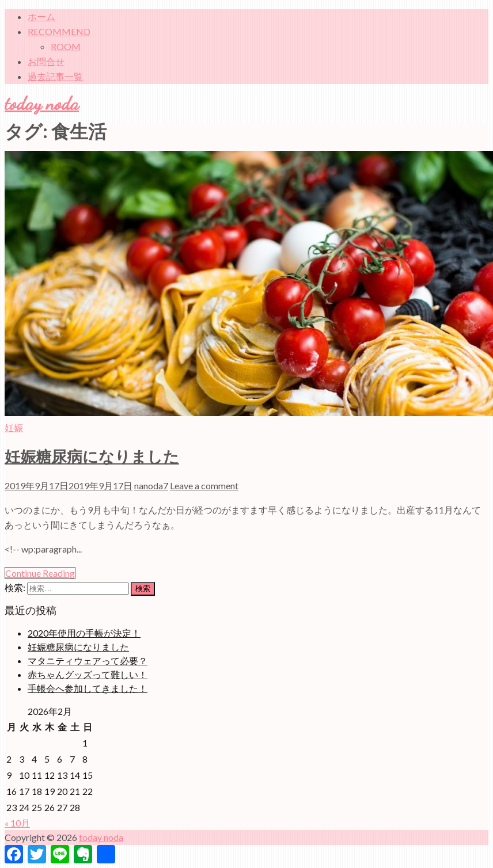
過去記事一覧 (55, 76)
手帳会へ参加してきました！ (88, 688)
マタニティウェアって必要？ (88, 660)
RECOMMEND (59, 31)
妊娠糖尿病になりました (92, 457)
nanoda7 (151, 486)
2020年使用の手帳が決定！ (84, 633)
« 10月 (17, 823)
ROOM (66, 46)
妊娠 (14, 427)
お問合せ (46, 61)
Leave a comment (204, 486)
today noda (42, 104)
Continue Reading (40, 573)
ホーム (41, 16)
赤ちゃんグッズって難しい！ (88, 674)
